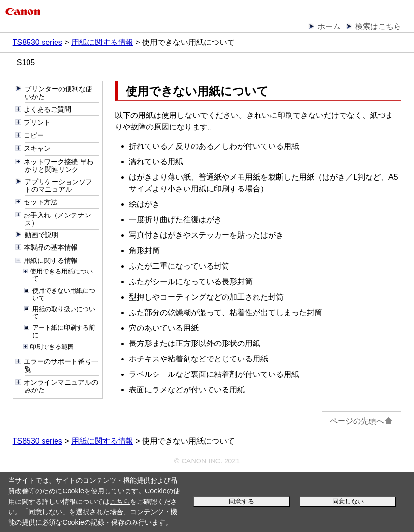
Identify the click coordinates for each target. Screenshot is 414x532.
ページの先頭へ (362, 421)
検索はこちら (378, 26)
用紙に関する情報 (102, 42)
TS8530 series (37, 42)
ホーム (329, 26)
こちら (120, 502)
